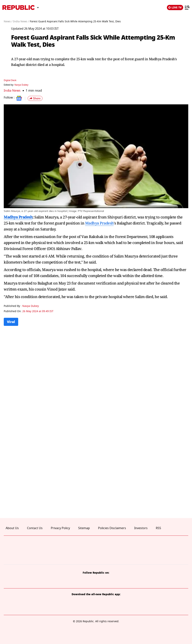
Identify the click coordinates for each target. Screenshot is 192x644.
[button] (35, 98)
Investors (141, 528)
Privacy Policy (60, 528)
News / (8, 21)
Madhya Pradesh (18, 217)
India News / (21, 21)
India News (12, 91)
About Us (12, 528)
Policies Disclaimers (112, 528)
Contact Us (35, 528)
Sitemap (84, 528)
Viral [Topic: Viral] (11, 322)
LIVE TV (175, 8)
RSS (158, 528)
